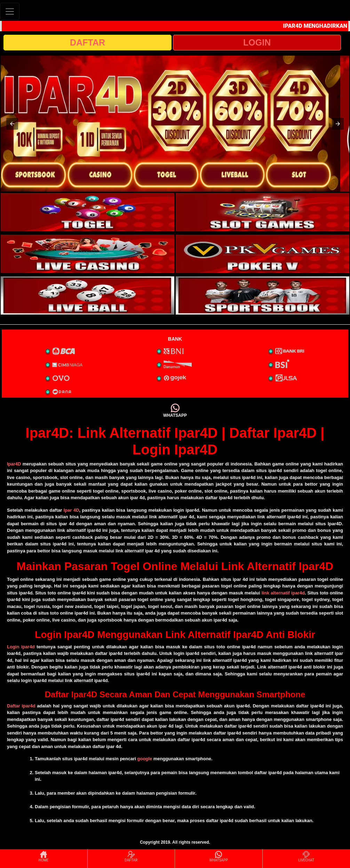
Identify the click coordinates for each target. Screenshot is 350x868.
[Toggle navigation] (10, 11)
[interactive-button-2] (262, 212)
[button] (12, 124)
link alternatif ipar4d (283, 593)
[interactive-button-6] (262, 295)
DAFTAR (87, 42)
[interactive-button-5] (87, 295)
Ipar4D (14, 464)
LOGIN (257, 42)
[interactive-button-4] (262, 254)
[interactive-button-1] (87, 212)
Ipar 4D (71, 510)
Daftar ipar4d (21, 706)
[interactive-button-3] (87, 254)
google (145, 759)
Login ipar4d (21, 647)
